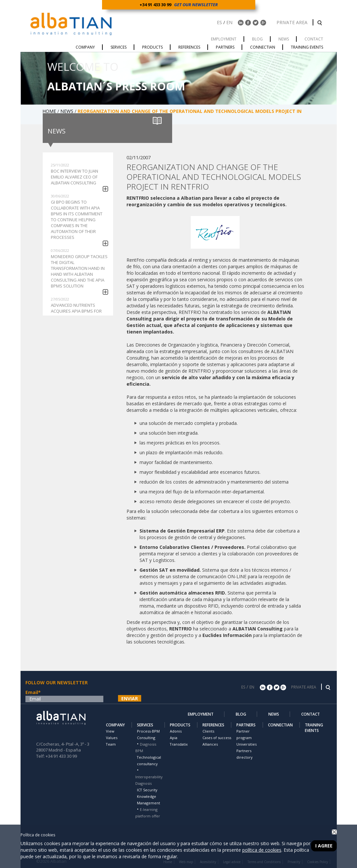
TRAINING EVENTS (314, 728)
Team (111, 744)
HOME (50, 111)
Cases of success (217, 738)
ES (219, 22)
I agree (324, 846)
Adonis (176, 731)
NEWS (67, 111)
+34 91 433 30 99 (156, 5)
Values (112, 738)
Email (33, 692)
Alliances (210, 744)
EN (229, 22)
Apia (174, 738)
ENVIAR (130, 698)
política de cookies (262, 850)
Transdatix (179, 744)
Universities (246, 744)
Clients (208, 731)
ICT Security (147, 790)
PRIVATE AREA (293, 22)
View (110, 731)
